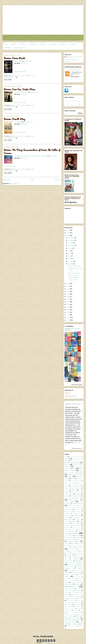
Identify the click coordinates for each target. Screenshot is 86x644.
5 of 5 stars (24, 158)
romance (79, 589)
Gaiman (66, 538)
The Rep (80, 599)
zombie (81, 626)
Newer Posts (6, 180)
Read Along (68, 584)
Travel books (68, 604)
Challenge (77, 515)
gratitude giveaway (69, 539)
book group (69, 502)
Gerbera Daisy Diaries (74, 57)
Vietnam (79, 608)
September (72, 246)
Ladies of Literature (74, 551)
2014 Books (33, 44)
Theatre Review (71, 601)
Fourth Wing (18, 122)
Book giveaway (74, 500)
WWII (77, 624)
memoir (75, 559)
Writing (72, 624)
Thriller (79, 601)
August (70, 248)
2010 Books (72, 44)
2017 (68, 299)
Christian (74, 518)
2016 (68, 302)
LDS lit (68, 553)
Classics (69, 519)
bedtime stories (69, 494)
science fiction (68, 591)
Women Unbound (70, 622)
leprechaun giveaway (77, 553)
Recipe (77, 584)
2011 (68, 315)
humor (73, 543)
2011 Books (62, 44)
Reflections (70, 586)
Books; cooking (68, 512)
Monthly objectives (72, 565)
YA (82, 624)
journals (66, 545)
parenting (73, 579)
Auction (79, 486)
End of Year (77, 527)
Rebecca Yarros (28, 122)
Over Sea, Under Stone (21, 92)
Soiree (73, 593)
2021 (68, 289)
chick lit (67, 517)
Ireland (79, 543)
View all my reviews (20, 71)
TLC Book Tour (69, 603)
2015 (68, 304)
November (71, 240)
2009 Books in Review (75, 457)
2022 (68, 286)
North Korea (77, 577)
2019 (68, 294)
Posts (68, 393)
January (71, 264)
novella (66, 579)
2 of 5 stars (24, 63)
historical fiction (73, 541)
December (71, 238)
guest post (79, 539)
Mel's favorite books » (77, 385)
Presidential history (76, 582)
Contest (78, 519)
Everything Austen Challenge (72, 529)
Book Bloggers (68, 498)
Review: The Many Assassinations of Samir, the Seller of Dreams (32, 152)
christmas (80, 518)
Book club (79, 498)
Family (66, 531)
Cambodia (67, 514)
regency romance (69, 589)
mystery (67, 573)
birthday (67, 496)
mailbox (66, 559)
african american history (70, 482)
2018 (68, 297)
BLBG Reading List (20, 48)
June (70, 253)
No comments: (10, 77)
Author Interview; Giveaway (72, 488)
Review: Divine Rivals (14, 58)
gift (72, 538)
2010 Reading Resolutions (76, 461)
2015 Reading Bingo (76, 480)
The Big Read (72, 599)
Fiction (75, 533)
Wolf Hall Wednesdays (72, 620)
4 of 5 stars (24, 94)
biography (78, 494)
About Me (14, 44)
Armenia (73, 486)
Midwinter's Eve (69, 561)
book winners (68, 510)
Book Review (78, 504)
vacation (78, 606)
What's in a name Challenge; (74, 612)
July (69, 251)
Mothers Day (78, 571)
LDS (82, 551)
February (71, 261)
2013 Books (42, 44)
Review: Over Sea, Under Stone (19, 89)
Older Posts (58, 180)
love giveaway (76, 557)
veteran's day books (69, 608)
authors (66, 490)
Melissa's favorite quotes (73, 404)
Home (6, 44)
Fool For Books (69, 536)
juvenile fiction (77, 547)
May (70, 256)
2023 (68, 284)
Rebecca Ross (28, 61)
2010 (68, 317)
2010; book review (73, 463)
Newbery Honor (76, 573)
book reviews (73, 506)
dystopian (67, 527)
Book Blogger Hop (76, 496)
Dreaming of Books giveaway (73, 525)
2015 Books (23, 44)
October (71, 243)
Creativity (74, 521)
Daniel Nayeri (53, 156)
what (82, 610)
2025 (68, 233)
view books (80, 81)
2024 (68, 235)
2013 (68, 310)
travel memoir (77, 604)
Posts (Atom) (14, 183)
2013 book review (76, 474)
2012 (68, 312)
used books (68, 606)
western (76, 610)
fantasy (73, 531)
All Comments (70, 396)
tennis (66, 599)
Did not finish (76, 523)
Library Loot (70, 555)
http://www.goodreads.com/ (77, 448)
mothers (70, 571)
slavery (66, 593)
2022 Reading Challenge (74, 70)
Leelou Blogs (46, 642)
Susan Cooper (34, 92)
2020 (68, 291)
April (70, 259)
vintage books (68, 610)
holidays (67, 543)
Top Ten (78, 602)
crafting (66, 521)
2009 (68, 320)
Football (77, 535)
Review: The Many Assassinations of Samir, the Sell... (73, 278)
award (74, 490)
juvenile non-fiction (72, 549)
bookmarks (78, 510)
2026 (68, 230)
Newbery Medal (69, 575)
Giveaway (78, 537)
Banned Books (76, 492)
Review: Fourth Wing (14, 119)
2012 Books (52, 44)
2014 (68, 307)
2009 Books (8, 48)
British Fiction (78, 512)
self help (78, 591)
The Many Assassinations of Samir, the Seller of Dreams (31, 156)
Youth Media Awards (72, 626)
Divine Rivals (18, 61)
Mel (71, 72)
